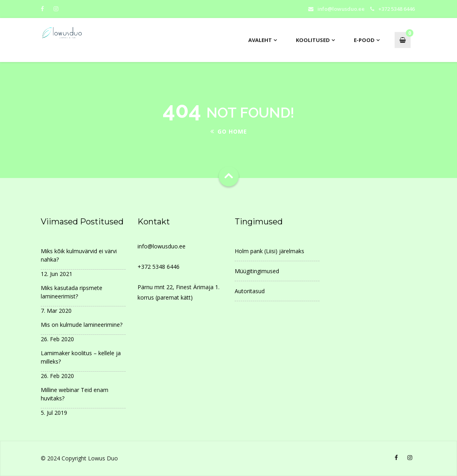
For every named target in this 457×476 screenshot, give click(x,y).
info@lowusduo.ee (341, 9)
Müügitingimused (257, 271)
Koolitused (313, 40)
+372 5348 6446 (159, 267)
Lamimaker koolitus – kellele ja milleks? (81, 357)
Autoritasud (250, 291)
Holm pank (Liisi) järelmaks (269, 251)
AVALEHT (260, 40)
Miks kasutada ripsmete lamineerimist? (72, 292)
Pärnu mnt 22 (155, 287)
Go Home (229, 131)
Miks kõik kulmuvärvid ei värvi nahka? (79, 255)
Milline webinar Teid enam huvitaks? (75, 394)
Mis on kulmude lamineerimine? (82, 325)
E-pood (364, 40)
